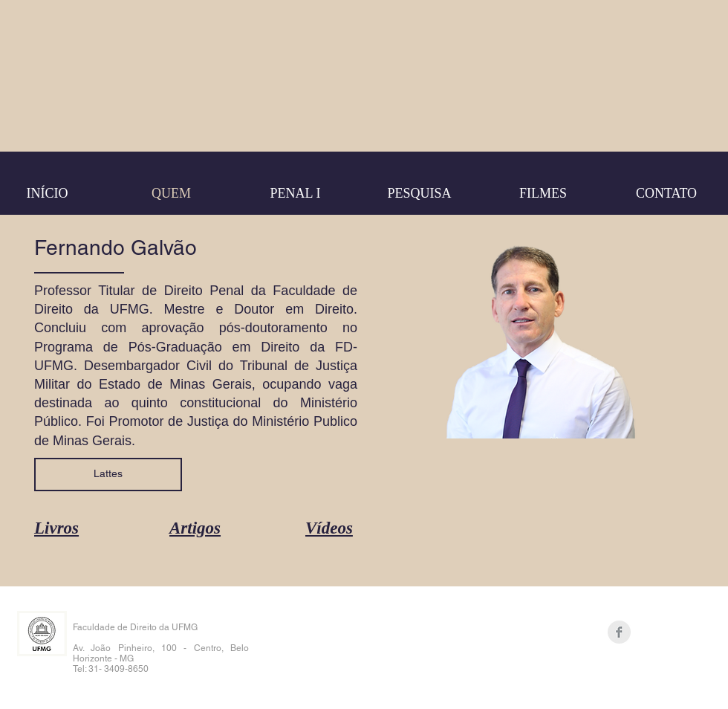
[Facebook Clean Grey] (619, 632)
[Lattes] (108, 475)
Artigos (195, 528)
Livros (56, 528)
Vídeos (329, 528)
